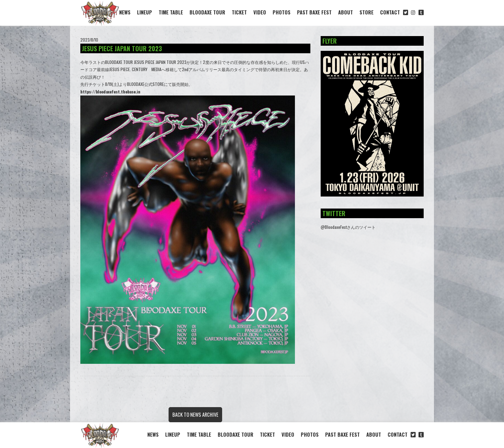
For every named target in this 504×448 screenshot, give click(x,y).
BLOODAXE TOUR (207, 12)
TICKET (239, 12)
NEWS (125, 12)
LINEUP (145, 12)
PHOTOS (282, 12)
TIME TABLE (171, 12)
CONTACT (390, 12)
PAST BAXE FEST (314, 12)
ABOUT (346, 12)
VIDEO (260, 12)
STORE (366, 12)
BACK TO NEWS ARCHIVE (195, 415)
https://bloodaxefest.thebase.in (110, 92)
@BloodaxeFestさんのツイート (348, 227)
